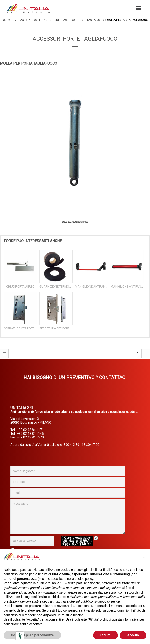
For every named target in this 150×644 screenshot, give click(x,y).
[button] (144, 556)
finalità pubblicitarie (51, 597)
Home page (18, 20)
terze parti (75, 583)
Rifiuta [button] (106, 635)
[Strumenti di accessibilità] (20, 636)
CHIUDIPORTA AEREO (20, 286)
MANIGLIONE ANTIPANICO (92, 286)
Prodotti (34, 20)
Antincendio (52, 20)
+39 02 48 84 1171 (30, 430)
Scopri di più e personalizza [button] (32, 635)
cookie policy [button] (84, 579)
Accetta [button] (133, 635)
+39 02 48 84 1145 (30, 434)
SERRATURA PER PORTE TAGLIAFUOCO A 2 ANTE (72, 328)
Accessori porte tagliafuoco (84, 20)
